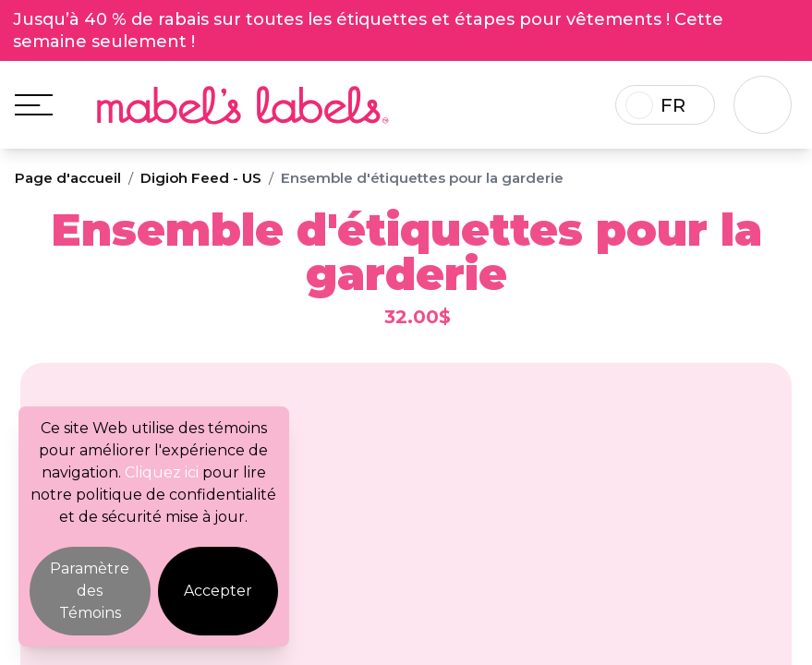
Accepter (218, 591)
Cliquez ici (162, 472)
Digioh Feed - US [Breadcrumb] (201, 179)
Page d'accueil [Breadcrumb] (68, 179)
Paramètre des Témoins (90, 591)
